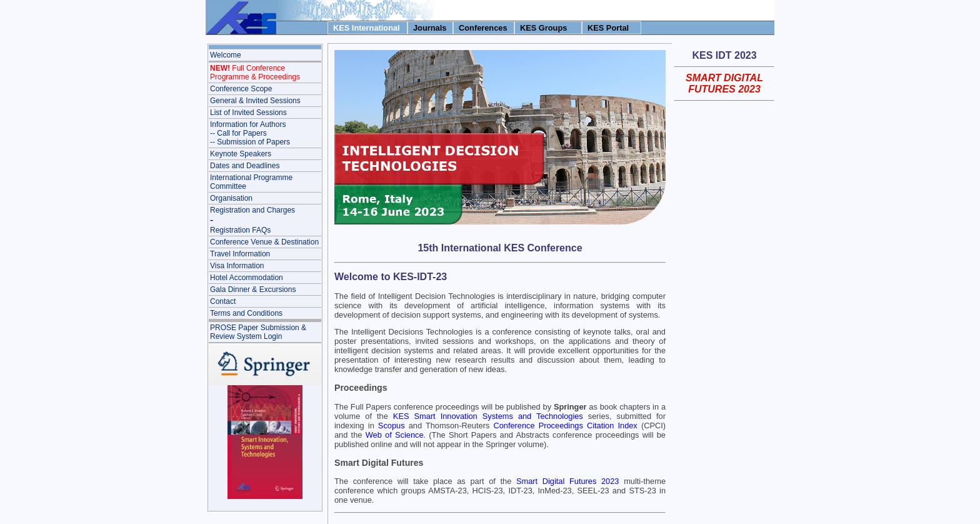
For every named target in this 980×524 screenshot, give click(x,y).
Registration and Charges (252, 210)
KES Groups (543, 28)
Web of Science (395, 435)
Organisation (231, 198)
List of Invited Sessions (248, 113)
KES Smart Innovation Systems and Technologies (488, 416)
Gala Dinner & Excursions (253, 290)
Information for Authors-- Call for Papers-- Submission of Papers (250, 133)
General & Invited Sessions (255, 101)
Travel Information (240, 254)
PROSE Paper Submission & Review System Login (258, 332)
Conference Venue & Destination (264, 242)
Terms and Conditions (246, 313)
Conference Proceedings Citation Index (565, 426)
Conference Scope (241, 89)
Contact (223, 301)
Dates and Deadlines (245, 166)
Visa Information (237, 266)
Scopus (392, 426)
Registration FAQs (240, 230)
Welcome (226, 55)
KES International (367, 28)
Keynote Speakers (241, 154)
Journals (430, 28)
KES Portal (608, 28)
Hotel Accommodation (247, 278)
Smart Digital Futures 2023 (568, 481)
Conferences (483, 28)
